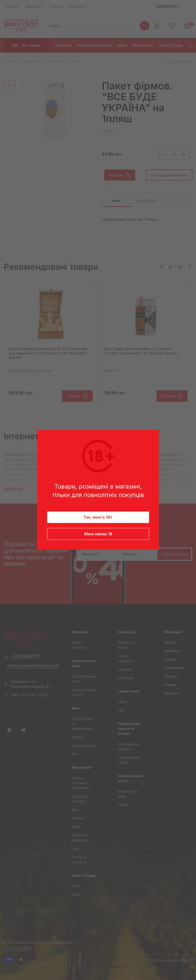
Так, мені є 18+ (98, 518)
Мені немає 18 (98, 534)
